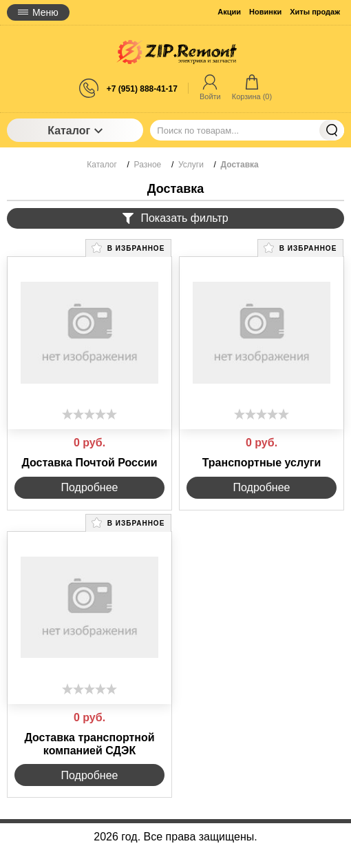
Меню (38, 12)
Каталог (75, 131)
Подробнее (90, 487)
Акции (229, 12)
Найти (332, 130)
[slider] (89, 414)
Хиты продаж (315, 12)
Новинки (265, 12)
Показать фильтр (175, 218)
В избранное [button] (128, 248)
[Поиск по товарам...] (247, 130)
